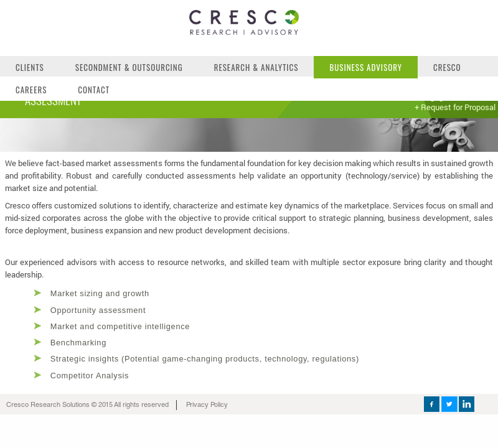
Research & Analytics (256, 67)
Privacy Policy (207, 406)
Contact (94, 90)
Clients (30, 67)
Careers (31, 90)
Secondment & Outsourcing (129, 67)
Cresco (447, 67)
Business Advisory (366, 67)
